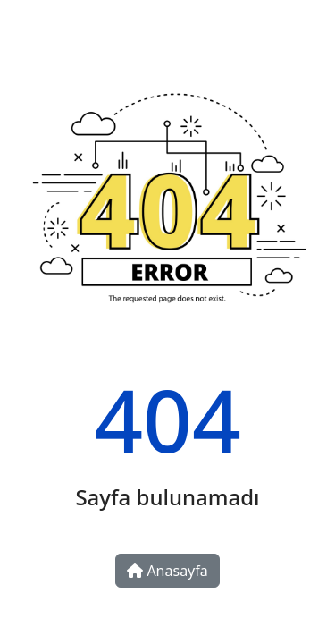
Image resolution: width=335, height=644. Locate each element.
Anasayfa (167, 571)
